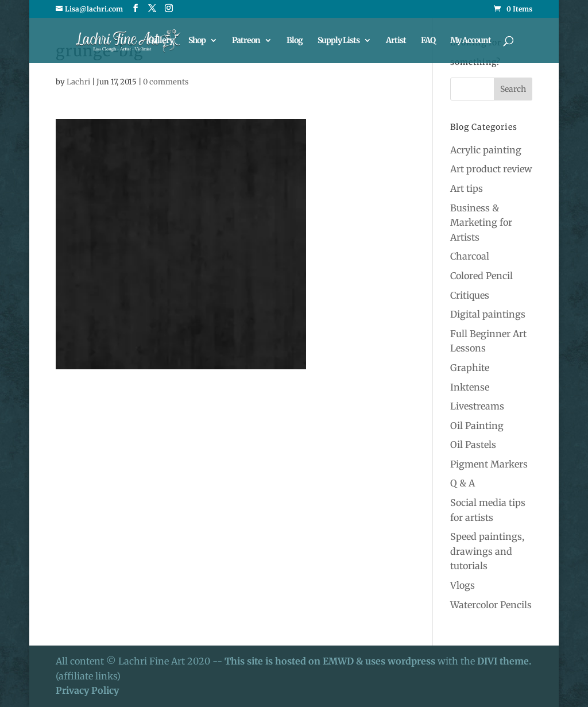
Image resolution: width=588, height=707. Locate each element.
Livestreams (477, 406)
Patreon (246, 41)
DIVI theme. (504, 661)
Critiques (470, 295)
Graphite (470, 368)
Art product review (491, 169)
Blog (295, 41)
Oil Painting (477, 426)
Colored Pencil (481, 276)
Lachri (78, 82)
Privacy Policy (87, 690)
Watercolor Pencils (491, 605)
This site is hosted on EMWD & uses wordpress (330, 661)
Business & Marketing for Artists (481, 223)
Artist (396, 41)
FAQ (428, 41)
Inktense (470, 387)
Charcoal (470, 256)
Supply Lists (339, 41)
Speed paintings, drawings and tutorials (487, 551)
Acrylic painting (486, 150)
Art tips (467, 188)
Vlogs (463, 585)
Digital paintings (488, 314)
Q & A (463, 483)
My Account (471, 41)
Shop (197, 41)
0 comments (166, 82)
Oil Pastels (473, 445)
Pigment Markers (489, 464)
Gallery (161, 41)
